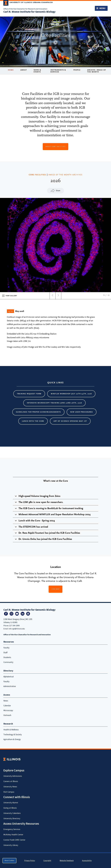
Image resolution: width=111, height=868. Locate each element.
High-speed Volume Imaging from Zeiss (37, 497)
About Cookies (9, 861)
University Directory (12, 819)
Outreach (7, 715)
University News (10, 787)
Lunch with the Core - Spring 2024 (34, 521)
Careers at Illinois (11, 781)
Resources (9, 642)
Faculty (6, 648)
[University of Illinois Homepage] (12, 759)
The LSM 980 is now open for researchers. (39, 503)
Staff (5, 653)
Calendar (7, 706)
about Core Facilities (55, 147)
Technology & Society (13, 735)
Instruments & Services (58, 71)
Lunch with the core (33, 421)
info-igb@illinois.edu (17, 629)
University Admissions (13, 776)
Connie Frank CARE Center (14, 840)
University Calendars (12, 813)
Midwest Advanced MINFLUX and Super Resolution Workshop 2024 (52, 515)
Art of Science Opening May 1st (70, 421)
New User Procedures (82, 412)
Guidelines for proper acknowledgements (38, 412)
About (24, 70)
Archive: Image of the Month (97, 71)
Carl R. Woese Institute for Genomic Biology (29, 12)
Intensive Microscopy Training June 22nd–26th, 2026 (54, 403)
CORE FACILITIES (37, 175)
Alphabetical (8, 677)
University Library (11, 845)
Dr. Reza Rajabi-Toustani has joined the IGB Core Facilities (47, 534)
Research (8, 724)
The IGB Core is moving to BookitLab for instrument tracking (49, 509)
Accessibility (87, 861)
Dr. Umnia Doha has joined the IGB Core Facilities (43, 540)
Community (8, 662)
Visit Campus (9, 792)
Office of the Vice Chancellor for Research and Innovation (25, 9)
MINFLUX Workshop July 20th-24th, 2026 (71, 394)
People (77, 70)
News (6, 701)
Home (11, 70)
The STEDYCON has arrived (31, 528)
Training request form (29, 394)
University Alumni (11, 803)
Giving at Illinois (10, 808)
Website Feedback (67, 861)
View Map (55, 589)
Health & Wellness (11, 730)
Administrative (10, 686)
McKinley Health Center (13, 835)
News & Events (37, 71)
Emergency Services (12, 829)
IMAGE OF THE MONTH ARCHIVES (65, 175)
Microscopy (8, 710)
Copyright (47, 861)
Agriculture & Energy (12, 739)
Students (7, 657)
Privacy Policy (30, 861)
